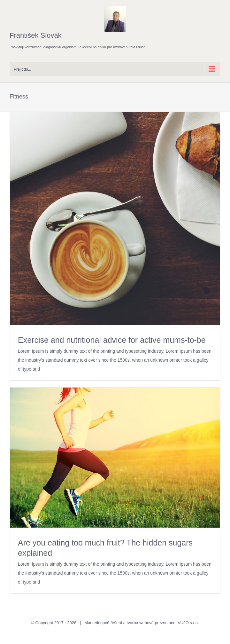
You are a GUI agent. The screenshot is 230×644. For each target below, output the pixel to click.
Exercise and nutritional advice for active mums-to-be (112, 340)
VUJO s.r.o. (188, 623)
